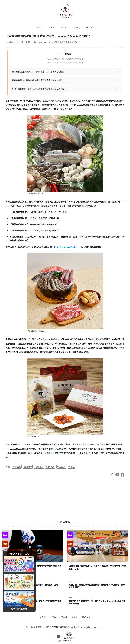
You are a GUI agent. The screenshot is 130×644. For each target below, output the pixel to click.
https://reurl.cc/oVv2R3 (65, 247)
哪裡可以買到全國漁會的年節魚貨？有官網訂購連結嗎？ (37, 80)
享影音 (39, 27)
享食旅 (51, 27)
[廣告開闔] (38, 607)
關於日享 (90, 27)
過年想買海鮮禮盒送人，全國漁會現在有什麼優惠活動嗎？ (38, 72)
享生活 (64, 27)
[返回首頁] (65, 11)
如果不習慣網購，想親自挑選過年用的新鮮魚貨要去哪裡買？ (39, 89)
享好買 (77, 27)
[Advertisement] (65, 499)
